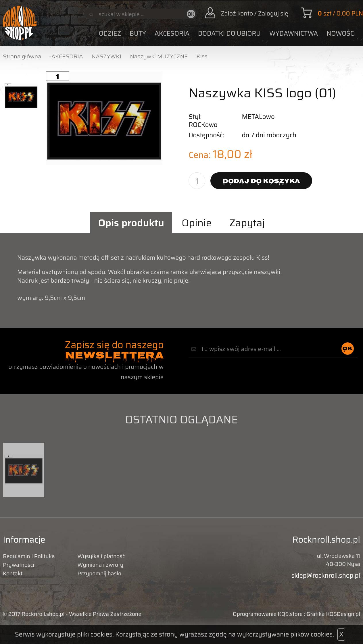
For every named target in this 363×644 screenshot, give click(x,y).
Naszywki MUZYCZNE (159, 56)
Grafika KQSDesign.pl (333, 614)
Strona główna (22, 56)
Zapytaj (247, 223)
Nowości (341, 33)
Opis (131, 223)
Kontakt (13, 573)
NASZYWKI (107, 56)
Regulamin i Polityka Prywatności (29, 560)
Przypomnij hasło (99, 573)
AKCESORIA (172, 33)
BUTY (138, 33)
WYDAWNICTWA (294, 33)
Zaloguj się (273, 13)
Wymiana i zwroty (101, 565)
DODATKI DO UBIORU (229, 33)
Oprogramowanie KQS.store (268, 614)
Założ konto (237, 13)
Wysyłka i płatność (101, 556)
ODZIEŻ (110, 33)
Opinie (197, 223)
